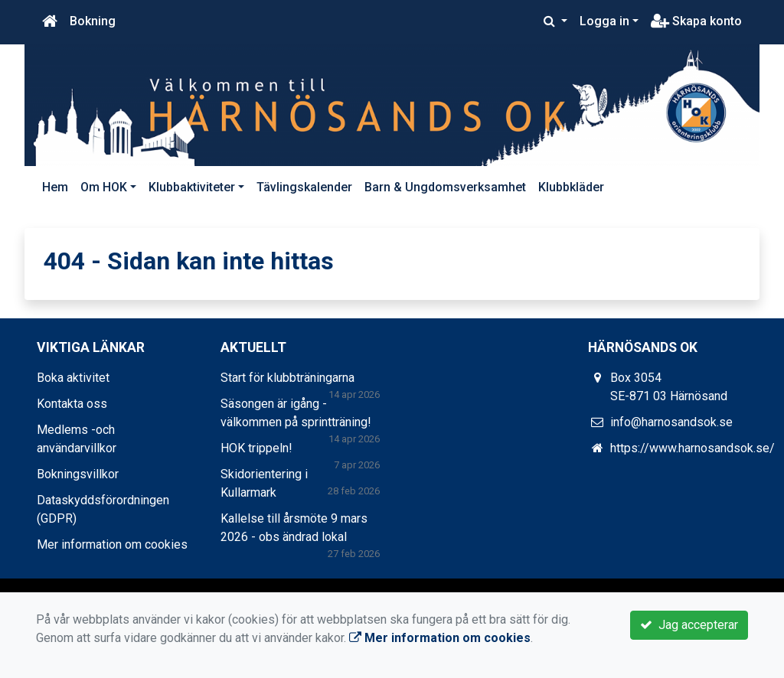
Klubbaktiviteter (192, 187)
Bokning (93, 21)
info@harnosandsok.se (671, 422)
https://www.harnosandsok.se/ (693, 448)
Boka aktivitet (73, 378)
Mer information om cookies (112, 544)
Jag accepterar (689, 625)
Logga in (604, 21)
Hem (55, 187)
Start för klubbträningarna (287, 378)
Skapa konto (696, 21)
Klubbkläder (571, 187)
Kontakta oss (72, 404)
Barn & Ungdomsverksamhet (445, 187)
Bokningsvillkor (78, 474)
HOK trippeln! (256, 448)
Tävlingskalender (304, 187)
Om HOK (104, 187)
